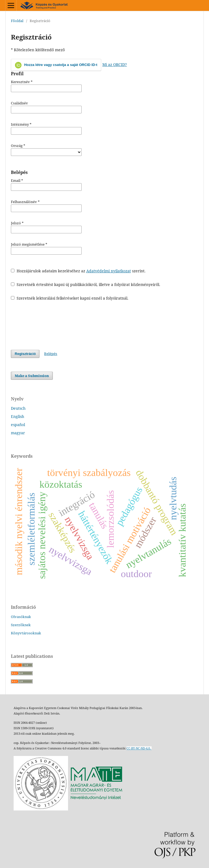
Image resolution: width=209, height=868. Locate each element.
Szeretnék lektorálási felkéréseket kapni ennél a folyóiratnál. (70, 298)
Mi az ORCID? (115, 64)
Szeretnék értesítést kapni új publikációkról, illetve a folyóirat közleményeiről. (86, 284)
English (18, 416)
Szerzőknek (21, 625)
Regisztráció (25, 354)
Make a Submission (32, 376)
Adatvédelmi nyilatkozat (109, 271)
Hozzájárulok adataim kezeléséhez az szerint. (78, 271)
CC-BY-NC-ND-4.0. (139, 748)
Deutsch (18, 408)
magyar (18, 433)
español (18, 425)
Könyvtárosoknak (26, 633)
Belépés (51, 354)
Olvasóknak (21, 617)
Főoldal (17, 21)
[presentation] (52, 325)
